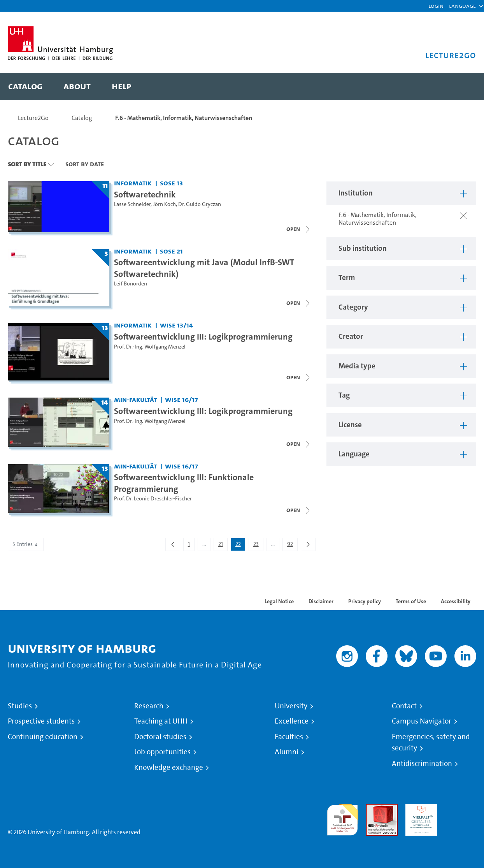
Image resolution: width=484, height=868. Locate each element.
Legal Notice (279, 601)
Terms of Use (411, 601)
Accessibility (456, 601)
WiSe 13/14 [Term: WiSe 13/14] (176, 325)
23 (258, 546)
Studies (20, 706)
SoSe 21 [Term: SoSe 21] (171, 251)
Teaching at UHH (161, 721)
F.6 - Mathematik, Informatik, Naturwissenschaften (184, 118)
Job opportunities (162, 752)
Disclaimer (321, 601)
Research (149, 706)
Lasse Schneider (132, 204)
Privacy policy (365, 601)
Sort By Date (85, 164)
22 (240, 546)
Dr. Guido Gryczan (200, 204)
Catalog (82, 118)
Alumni (287, 752)
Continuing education (43, 737)
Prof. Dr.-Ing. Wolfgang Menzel (150, 347)
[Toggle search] (463, 86)
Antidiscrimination (422, 764)
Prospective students (41, 721)
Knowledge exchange (169, 768)
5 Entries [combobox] (26, 544)
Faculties (289, 737)
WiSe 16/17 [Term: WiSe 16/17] (181, 399)
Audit (374, 809)
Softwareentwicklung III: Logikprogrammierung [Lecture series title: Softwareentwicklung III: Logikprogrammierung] (203, 336)
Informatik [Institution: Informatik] (133, 183)
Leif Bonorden (131, 284)
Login (436, 6)
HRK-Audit (419, 809)
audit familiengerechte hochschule (343, 818)
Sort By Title (27, 164)
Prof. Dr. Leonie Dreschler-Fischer (153, 499)
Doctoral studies (160, 737)
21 (223, 546)
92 (292, 546)
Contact (404, 706)
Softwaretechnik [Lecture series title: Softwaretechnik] (145, 194)
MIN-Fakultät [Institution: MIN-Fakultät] (135, 399)
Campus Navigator (422, 721)
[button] (462, 6)
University (291, 706)
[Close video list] (299, 229)
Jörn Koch (164, 204)
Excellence (292, 721)
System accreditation (460, 813)
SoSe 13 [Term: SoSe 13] (171, 183)
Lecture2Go (33, 118)
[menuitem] (25, 86)
